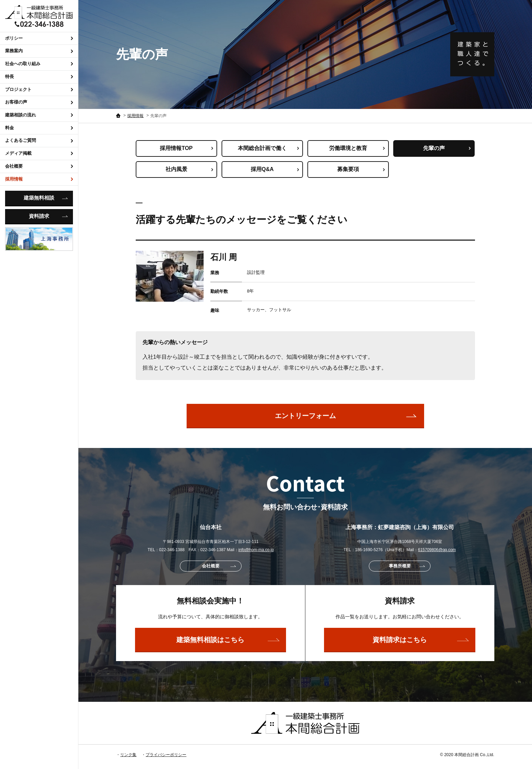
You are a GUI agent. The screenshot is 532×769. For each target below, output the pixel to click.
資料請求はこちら (421, 640)
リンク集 (128, 755)
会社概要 (39, 166)
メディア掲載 (39, 153)
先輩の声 (447, 148)
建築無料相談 (46, 198)
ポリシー (39, 38)
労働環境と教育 (357, 148)
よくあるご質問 (39, 140)
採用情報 (39, 179)
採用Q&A (275, 169)
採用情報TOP (186, 148)
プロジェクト (39, 89)
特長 (39, 77)
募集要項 (361, 169)
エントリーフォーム (346, 416)
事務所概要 (407, 566)
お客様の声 (39, 102)
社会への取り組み (39, 64)
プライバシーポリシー (166, 755)
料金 (39, 128)
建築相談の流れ (39, 115)
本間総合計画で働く (268, 148)
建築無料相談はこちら (228, 640)
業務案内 (39, 51)
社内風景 (189, 169)
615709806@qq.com (437, 550)
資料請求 (48, 216)
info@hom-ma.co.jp (256, 550)
